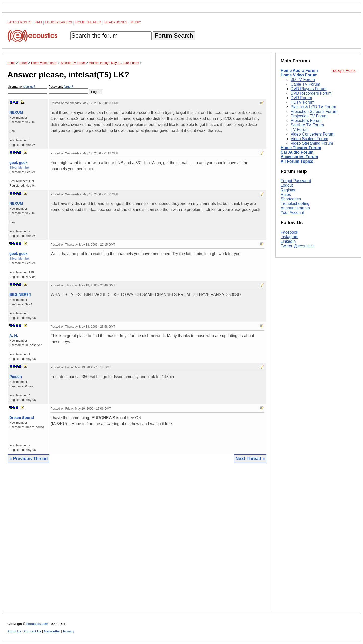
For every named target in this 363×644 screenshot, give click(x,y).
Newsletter (52, 631)
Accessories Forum (299, 157)
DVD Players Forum (309, 89)
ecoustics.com (37, 624)
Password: (68, 89)
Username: (28, 89)
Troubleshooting (295, 204)
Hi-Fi (38, 22)
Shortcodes (291, 199)
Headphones (116, 22)
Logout (287, 185)
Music (136, 22)
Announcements (295, 208)
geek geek (19, 162)
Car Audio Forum (297, 152)
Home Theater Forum (301, 148)
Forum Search (174, 35)
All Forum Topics (297, 161)
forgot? (68, 87)
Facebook (289, 232)
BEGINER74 (20, 294)
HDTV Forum (302, 102)
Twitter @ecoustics (298, 246)
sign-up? (29, 87)
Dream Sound (22, 418)
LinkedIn (288, 241)
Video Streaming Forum (312, 143)
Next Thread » (250, 459)
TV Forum (300, 130)
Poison (16, 376)
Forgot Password (296, 181)
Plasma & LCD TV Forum (313, 107)
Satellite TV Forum (307, 125)
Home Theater (88, 22)
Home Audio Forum (299, 71)
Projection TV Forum (309, 116)
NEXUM (16, 112)
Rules (286, 194)
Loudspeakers (59, 22)
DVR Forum (301, 98)
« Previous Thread (29, 459)
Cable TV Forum (305, 84)
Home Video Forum (299, 75)
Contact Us (33, 631)
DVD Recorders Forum (311, 93)
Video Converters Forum (313, 134)
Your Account (292, 213)
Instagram (290, 237)
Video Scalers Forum (309, 139)
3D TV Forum (303, 80)
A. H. (14, 336)
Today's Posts (343, 71)
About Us (14, 631)
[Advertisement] (137, 541)
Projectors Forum (306, 120)
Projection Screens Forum (314, 111)
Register (288, 190)
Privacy (69, 631)
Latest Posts (19, 22)
